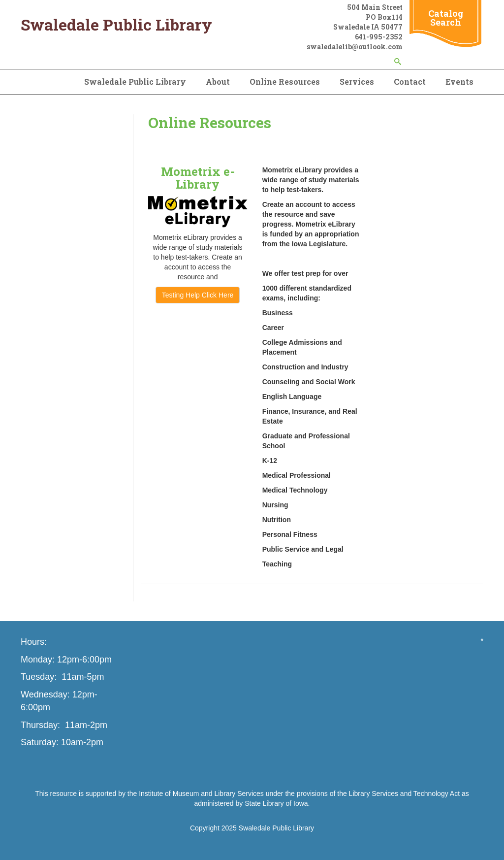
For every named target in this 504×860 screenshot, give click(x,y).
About (218, 82)
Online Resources (285, 82)
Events (459, 82)
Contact (410, 82)
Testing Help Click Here (198, 295)
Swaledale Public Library (135, 82)
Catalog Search (446, 18)
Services (357, 82)
